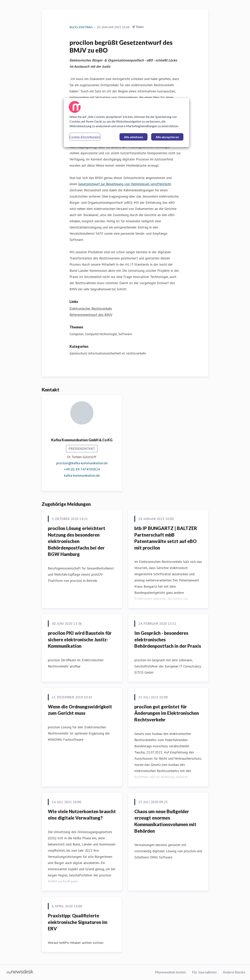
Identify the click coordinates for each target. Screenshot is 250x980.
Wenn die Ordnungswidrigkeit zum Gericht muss (80, 710)
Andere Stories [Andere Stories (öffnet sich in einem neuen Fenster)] (234, 972)
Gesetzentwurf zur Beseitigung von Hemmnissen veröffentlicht (125, 184)
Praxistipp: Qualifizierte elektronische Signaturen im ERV (78, 922)
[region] (126, 123)
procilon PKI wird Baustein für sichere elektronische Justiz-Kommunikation (80, 639)
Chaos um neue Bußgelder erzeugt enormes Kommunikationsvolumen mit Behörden (165, 821)
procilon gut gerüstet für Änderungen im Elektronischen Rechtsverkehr (167, 713)
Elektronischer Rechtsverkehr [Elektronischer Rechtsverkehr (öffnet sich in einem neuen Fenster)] (91, 308)
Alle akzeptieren (167, 137)
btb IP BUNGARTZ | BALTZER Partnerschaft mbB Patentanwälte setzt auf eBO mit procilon (166, 538)
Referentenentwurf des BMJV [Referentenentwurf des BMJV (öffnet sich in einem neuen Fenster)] (91, 315)
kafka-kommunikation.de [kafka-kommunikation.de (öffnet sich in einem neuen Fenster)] (82, 475)
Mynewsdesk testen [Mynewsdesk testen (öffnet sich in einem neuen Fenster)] (170, 972)
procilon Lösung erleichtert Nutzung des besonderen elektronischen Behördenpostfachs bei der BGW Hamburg (77, 541)
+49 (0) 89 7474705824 (82, 469)
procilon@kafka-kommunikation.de (82, 463)
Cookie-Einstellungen (85, 137)
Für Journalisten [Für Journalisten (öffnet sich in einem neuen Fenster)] (204, 972)
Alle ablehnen (133, 137)
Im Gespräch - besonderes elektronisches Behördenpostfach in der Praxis (168, 639)
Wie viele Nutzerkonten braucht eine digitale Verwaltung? (82, 815)
